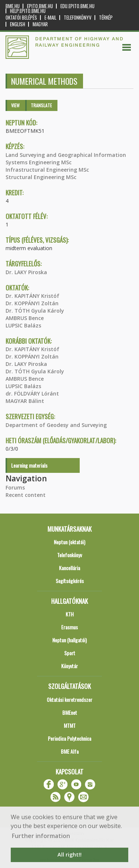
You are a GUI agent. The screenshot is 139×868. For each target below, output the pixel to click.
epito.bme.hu (40, 6)
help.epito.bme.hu (28, 11)
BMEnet (70, 712)
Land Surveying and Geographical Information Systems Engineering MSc (66, 159)
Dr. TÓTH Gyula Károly (35, 311)
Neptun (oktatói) (69, 542)
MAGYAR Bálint (25, 401)
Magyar (40, 24)
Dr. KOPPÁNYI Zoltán (32, 303)
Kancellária (69, 568)
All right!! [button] (69, 854)
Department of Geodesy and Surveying (56, 425)
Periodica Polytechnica (69, 738)
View (15, 105)
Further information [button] (41, 836)
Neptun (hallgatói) (69, 640)
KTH (70, 614)
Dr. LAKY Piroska (26, 272)
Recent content (26, 495)
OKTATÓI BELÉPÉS (21, 18)
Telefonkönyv (78, 18)
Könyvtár (69, 666)
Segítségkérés (70, 581)
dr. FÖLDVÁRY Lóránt (32, 393)
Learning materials (29, 465)
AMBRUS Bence (25, 318)
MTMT (70, 725)
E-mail (50, 18)
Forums (15, 487)
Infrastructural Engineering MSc (47, 170)
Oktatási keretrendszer (69, 699)
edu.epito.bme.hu (77, 6)
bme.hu (13, 6)
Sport (70, 653)
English (18, 24)
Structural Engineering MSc (41, 177)
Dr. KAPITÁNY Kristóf (32, 296)
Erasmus (69, 627)
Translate (41, 105)
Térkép (106, 18)
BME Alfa (70, 751)
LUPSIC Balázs (23, 325)
